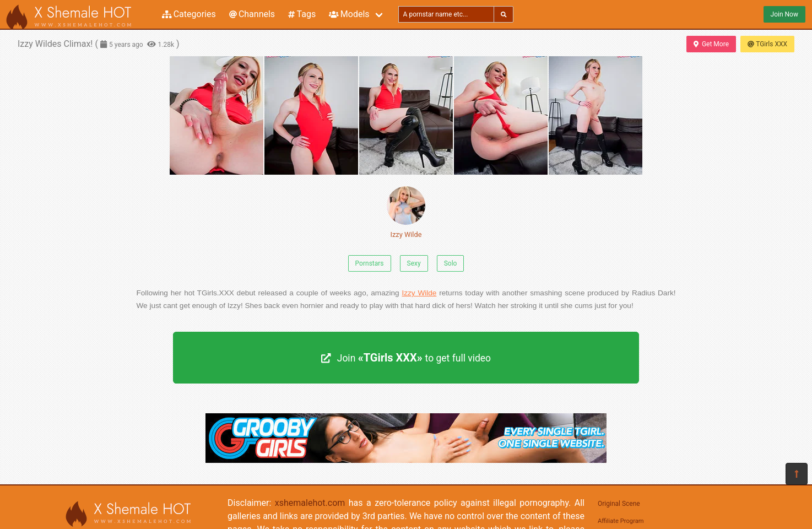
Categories (189, 14)
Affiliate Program (621, 521)
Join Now (784, 14)
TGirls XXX (767, 44)
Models (349, 14)
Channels (252, 14)
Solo (451, 263)
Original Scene (619, 504)
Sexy (414, 263)
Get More (711, 44)
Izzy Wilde (406, 212)
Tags (302, 14)
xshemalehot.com (310, 503)
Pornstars (370, 263)
